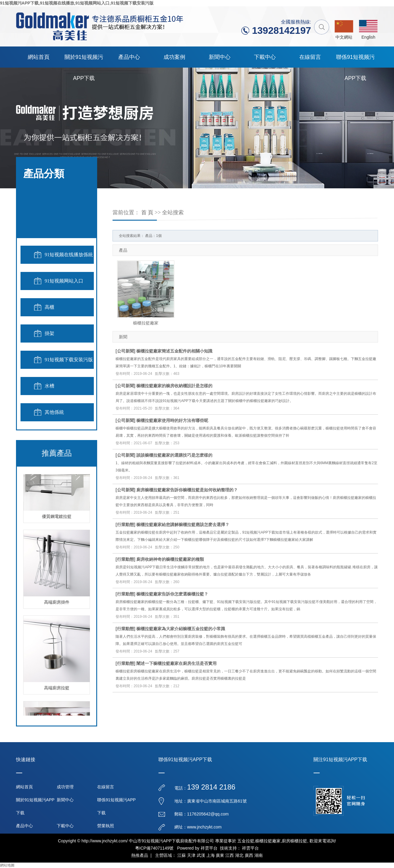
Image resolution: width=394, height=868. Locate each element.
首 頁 (147, 212)
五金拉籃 (246, 841)
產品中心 (129, 57)
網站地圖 (7, 865)
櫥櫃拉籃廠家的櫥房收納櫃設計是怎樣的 (174, 386)
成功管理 (65, 787)
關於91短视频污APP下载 (84, 61)
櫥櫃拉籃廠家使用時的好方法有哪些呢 (172, 420)
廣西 (249, 855)
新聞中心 (220, 57)
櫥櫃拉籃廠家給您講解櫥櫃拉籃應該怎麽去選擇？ (183, 525)
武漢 (201, 855)
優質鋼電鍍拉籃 (57, 517)
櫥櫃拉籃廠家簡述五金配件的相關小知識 (174, 351)
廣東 (220, 855)
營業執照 (106, 826)
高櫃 (49, 307)
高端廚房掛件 (57, 603)
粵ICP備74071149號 (154, 848)
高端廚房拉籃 (57, 689)
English (368, 37)
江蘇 (182, 855)
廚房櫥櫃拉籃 (294, 841)
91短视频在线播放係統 (69, 255)
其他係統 (54, 412)
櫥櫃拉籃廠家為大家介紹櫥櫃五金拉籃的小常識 (181, 629)
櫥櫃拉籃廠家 (146, 323)
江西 (230, 855)
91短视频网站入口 (64, 281)
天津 (191, 855)
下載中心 (265, 57)
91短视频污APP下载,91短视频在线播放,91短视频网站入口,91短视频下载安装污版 (77, 3)
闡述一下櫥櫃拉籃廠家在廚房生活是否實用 (176, 663)
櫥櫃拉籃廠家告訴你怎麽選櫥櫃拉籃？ (172, 594)
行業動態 (126, 525)
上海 (211, 855)
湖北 (239, 855)
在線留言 (310, 57)
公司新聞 (126, 351)
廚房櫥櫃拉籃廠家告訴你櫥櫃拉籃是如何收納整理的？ (187, 490)
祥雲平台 (209, 848)
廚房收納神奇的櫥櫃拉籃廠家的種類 (170, 559)
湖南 (259, 855)
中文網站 (344, 37)
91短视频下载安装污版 (69, 360)
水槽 (49, 386)
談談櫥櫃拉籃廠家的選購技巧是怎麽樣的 (174, 455)
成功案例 (174, 57)
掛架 (49, 333)
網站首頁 (39, 57)
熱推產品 (140, 855)
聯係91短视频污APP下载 (355, 61)
